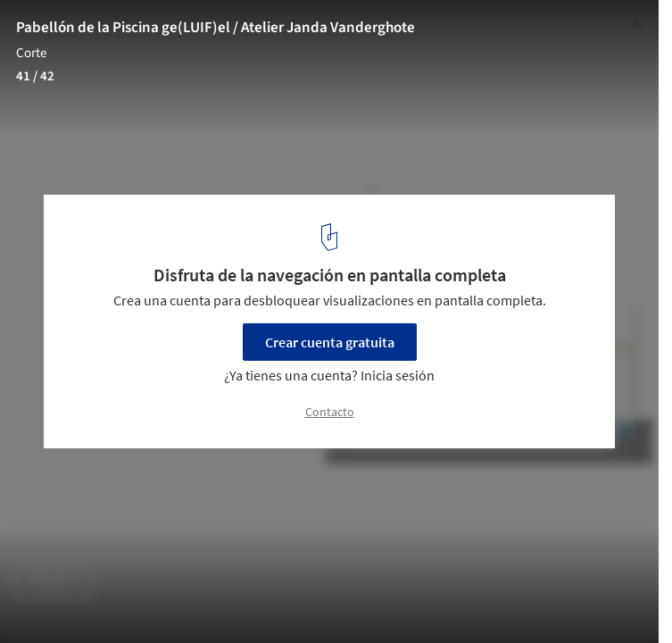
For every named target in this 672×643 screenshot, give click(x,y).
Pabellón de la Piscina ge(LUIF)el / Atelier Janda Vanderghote (216, 28)
